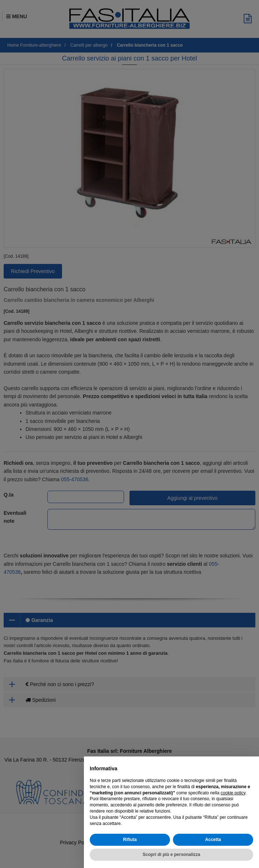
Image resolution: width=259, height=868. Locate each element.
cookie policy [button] (233, 793)
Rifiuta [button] (130, 840)
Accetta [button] (213, 840)
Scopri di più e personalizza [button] (171, 855)
